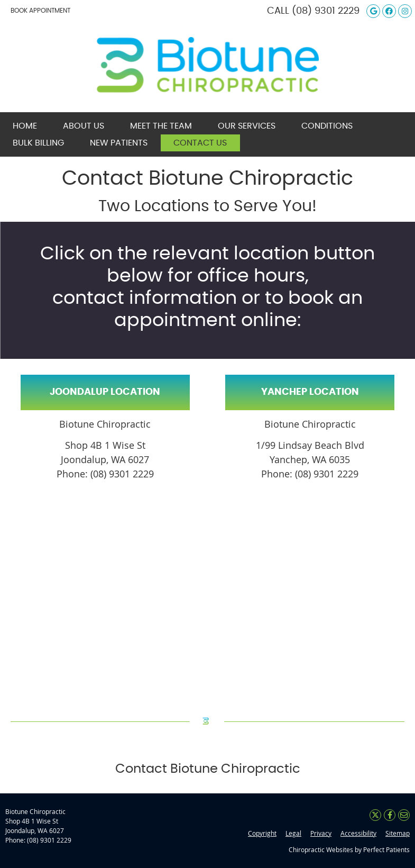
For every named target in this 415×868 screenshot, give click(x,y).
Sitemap (398, 833)
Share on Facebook (390, 815)
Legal (293, 833)
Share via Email (404, 815)
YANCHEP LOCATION (310, 392)
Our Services (247, 126)
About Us (84, 126)
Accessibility (358, 833)
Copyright (262, 833)
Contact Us (200, 143)
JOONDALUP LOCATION (105, 392)
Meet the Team (161, 126)
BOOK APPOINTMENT (40, 11)
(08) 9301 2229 (326, 11)
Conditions (327, 126)
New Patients (119, 143)
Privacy (321, 833)
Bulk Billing (38, 143)
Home (25, 126)
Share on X (375, 815)
